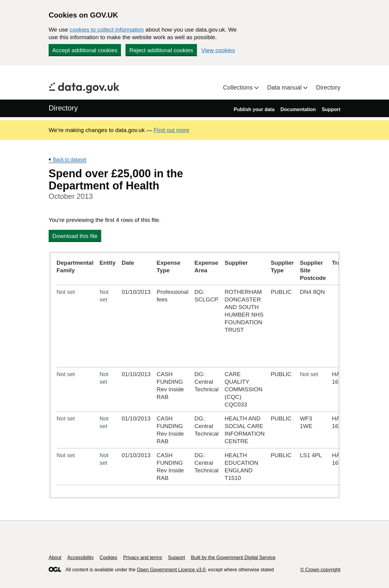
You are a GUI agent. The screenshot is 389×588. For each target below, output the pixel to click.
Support (331, 109)
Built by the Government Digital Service (233, 557)
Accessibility (80, 557)
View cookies (218, 50)
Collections (239, 87)
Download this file (75, 236)
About (55, 557)
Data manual (285, 87)
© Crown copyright (320, 570)
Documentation (298, 109)
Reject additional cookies (161, 50)
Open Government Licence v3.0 (171, 570)
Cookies (108, 557)
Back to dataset (70, 160)
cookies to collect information (107, 30)
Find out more (172, 130)
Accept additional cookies (85, 50)
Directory (328, 87)
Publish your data (254, 109)
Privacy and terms (143, 557)
